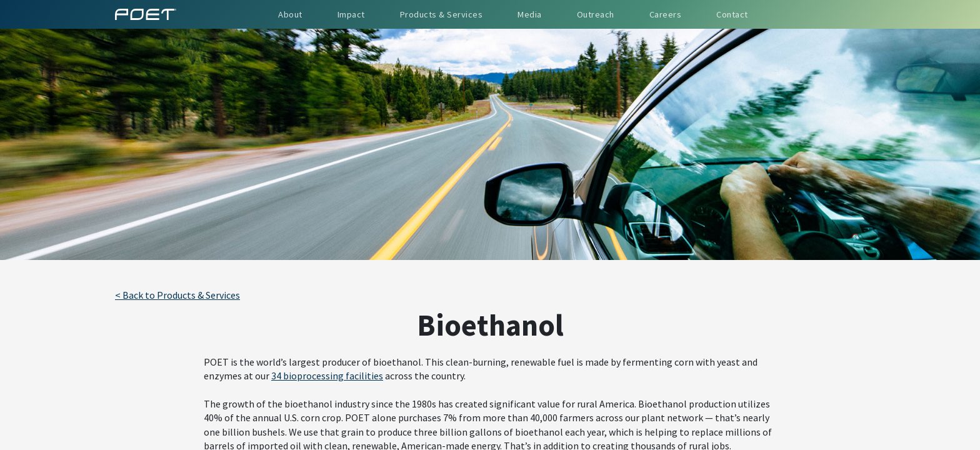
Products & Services (442, 14)
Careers (666, 14)
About (290, 14)
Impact (351, 14)
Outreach (596, 14)
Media (530, 14)
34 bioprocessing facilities (327, 376)
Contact (732, 14)
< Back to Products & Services (177, 295)
